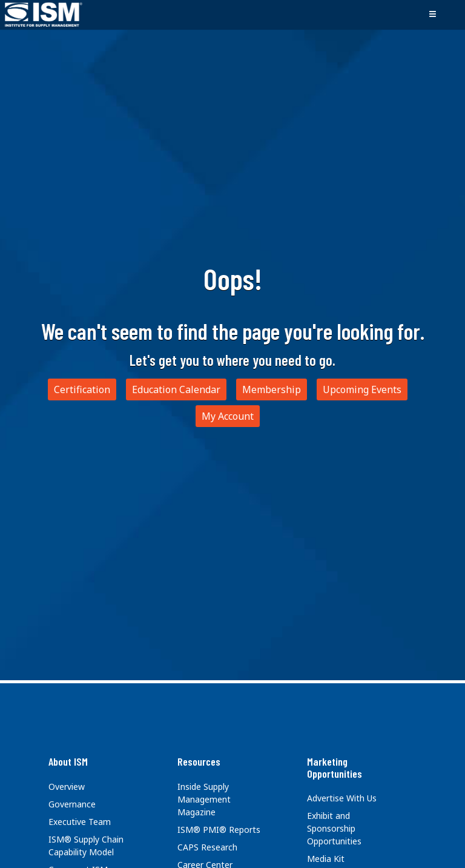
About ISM (68, 761)
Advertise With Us (342, 798)
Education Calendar (176, 389)
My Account (228, 416)
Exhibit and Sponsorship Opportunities (334, 828)
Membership (272, 389)
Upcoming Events (362, 389)
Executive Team (80, 822)
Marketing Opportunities (335, 767)
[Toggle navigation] (432, 15)
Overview (67, 787)
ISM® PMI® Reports (219, 830)
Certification (82, 389)
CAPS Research (207, 847)
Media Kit (326, 859)
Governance (72, 804)
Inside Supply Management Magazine (204, 799)
